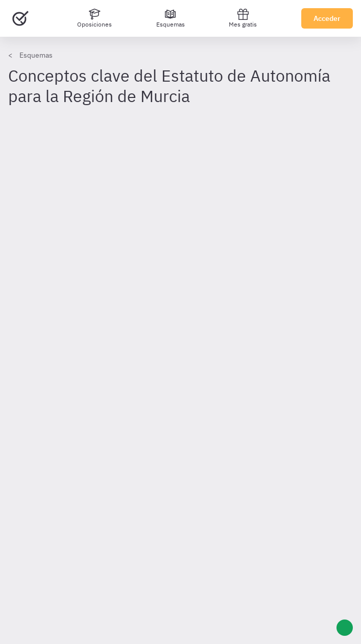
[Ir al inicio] (20, 18)
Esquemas (36, 55)
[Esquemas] (171, 18)
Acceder (327, 18)
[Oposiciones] (94, 18)
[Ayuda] (345, 628)
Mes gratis (243, 18)
